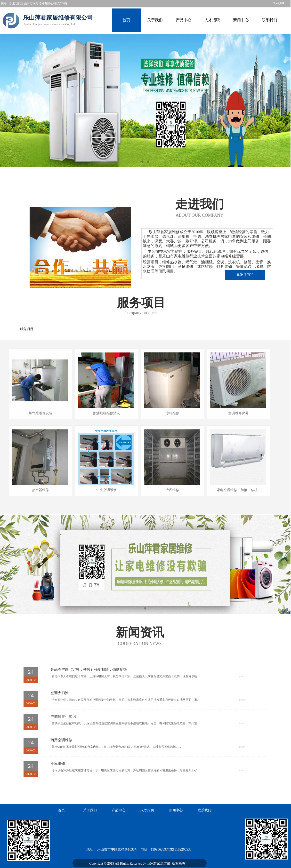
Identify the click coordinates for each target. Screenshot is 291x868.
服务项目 (27, 329)
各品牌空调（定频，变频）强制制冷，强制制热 (89, 669)
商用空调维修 (61, 740)
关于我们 (155, 20)
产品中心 (184, 20)
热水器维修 (40, 490)
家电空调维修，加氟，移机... (238, 490)
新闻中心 (241, 20)
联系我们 (269, 20)
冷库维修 (172, 490)
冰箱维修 (172, 413)
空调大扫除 (60, 693)
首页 (126, 20)
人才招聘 (212, 20)
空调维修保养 (238, 413)
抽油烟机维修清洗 (106, 413)
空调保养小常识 (63, 717)
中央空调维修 (106, 490)
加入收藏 (278, 3)
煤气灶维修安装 (40, 413)
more (242, 676)
